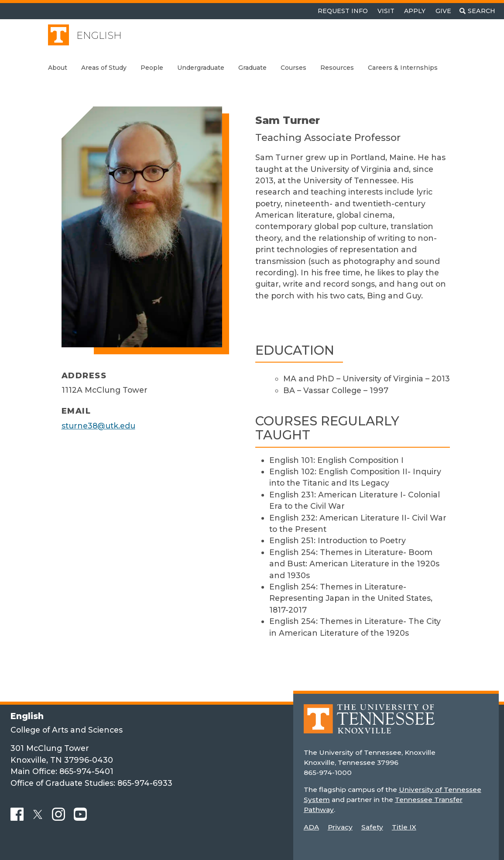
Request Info (343, 11)
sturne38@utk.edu (98, 426)
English (99, 36)
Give (443, 11)
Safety (372, 827)
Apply (415, 11)
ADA (311, 827)
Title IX (404, 827)
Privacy (340, 827)
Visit (386, 11)
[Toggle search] (477, 11)
